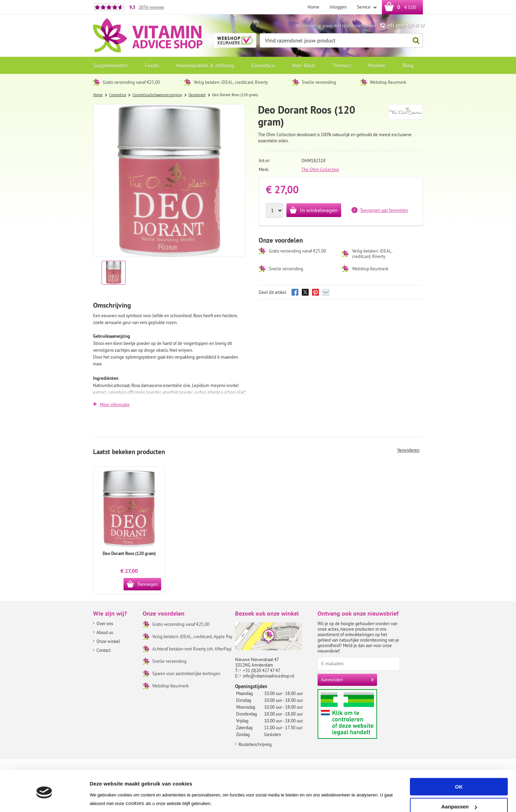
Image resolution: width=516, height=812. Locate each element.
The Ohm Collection (320, 169)
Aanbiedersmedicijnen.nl (360, 714)
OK (459, 763)
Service (364, 7)
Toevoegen (147, 584)
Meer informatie (115, 404)
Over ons (105, 623)
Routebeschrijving (255, 744)
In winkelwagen (319, 210)
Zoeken (414, 41)
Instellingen (104, 798)
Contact (104, 650)
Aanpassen (459, 783)
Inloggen (338, 7)
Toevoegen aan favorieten (384, 210)
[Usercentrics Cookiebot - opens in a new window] (44, 799)
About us (105, 632)
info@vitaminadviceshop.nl (269, 676)
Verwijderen (408, 450)
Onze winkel (108, 641)
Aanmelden (332, 680)
